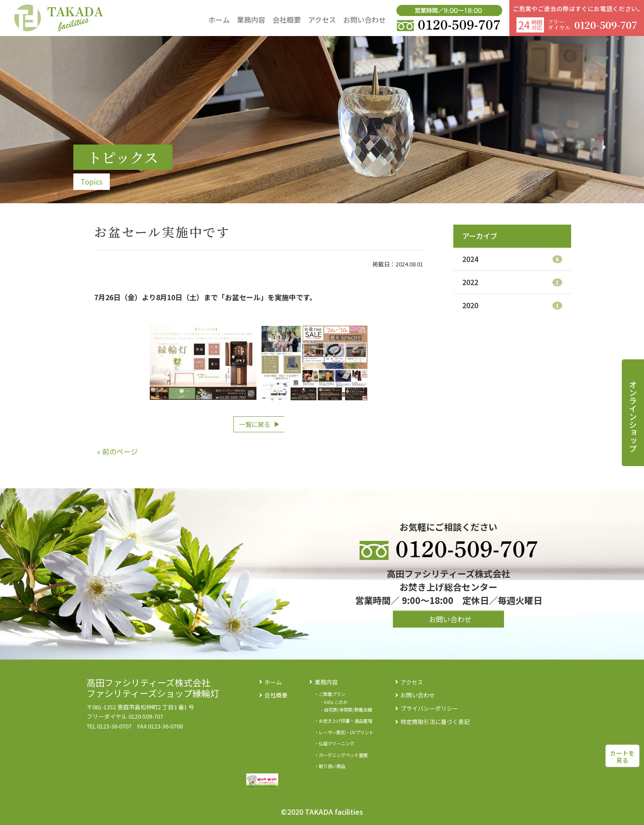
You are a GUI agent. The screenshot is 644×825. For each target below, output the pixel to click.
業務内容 (326, 682)
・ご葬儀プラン (330, 694)
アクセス (412, 682)
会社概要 (276, 695)
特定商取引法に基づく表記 (435, 722)
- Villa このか (334, 702)
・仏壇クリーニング (334, 743)
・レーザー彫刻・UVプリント (344, 732)
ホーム (273, 682)
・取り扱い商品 (330, 766)
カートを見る (622, 757)
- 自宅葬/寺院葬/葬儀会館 (347, 710)
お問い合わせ (418, 695)
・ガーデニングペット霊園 (341, 755)
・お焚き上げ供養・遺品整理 (343, 721)
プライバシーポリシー (429, 708)
